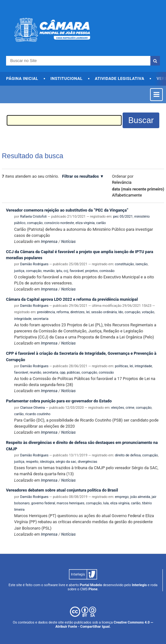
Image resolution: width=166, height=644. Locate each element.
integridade (23, 319)
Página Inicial (22, 78)
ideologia (47, 462)
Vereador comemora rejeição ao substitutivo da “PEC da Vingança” (67, 210)
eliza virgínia (85, 223)
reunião (49, 271)
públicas (74, 372)
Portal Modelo (91, 585)
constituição (124, 264)
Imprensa (49, 241)
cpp (63, 372)
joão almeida (140, 497)
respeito (32, 462)
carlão (101, 223)
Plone (93, 589)
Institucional (67, 78)
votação (148, 312)
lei (88, 312)
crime (130, 408)
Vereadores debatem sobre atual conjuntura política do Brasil (62, 490)
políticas (121, 366)
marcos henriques (71, 503)
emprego (122, 497)
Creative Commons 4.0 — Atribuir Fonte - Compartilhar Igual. (104, 625)
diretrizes (77, 312)
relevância (122, 182)
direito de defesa (128, 455)
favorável (77, 271)
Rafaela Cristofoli (33, 217)
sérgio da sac (66, 462)
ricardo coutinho (38, 414)
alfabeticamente (127, 195)
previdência (46, 312)
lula (106, 503)
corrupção (35, 223)
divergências (88, 462)
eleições (118, 408)
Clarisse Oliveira (32, 408)
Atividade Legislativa (120, 78)
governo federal (43, 503)
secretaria (41, 319)
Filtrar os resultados (81, 176)
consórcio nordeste (59, 223)
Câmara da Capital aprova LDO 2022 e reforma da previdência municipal (72, 299)
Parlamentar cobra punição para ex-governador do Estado (59, 401)
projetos (92, 271)
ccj (66, 271)
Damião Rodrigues (34, 264)
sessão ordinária (104, 312)
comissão (107, 271)
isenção (142, 264)
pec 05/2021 (123, 217)
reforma (63, 312)
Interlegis (139, 585)
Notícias (68, 241)
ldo (121, 312)
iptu (59, 271)
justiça (19, 271)
